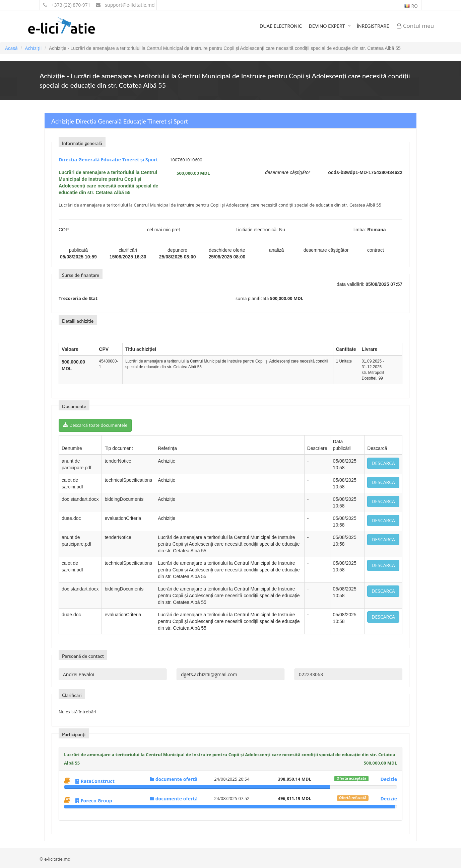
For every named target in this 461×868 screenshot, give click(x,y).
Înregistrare (373, 26)
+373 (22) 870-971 (67, 5)
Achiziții (33, 48)
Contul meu (415, 26)
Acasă (11, 48)
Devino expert (327, 26)
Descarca (383, 463)
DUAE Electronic (281, 26)
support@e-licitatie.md (125, 5)
